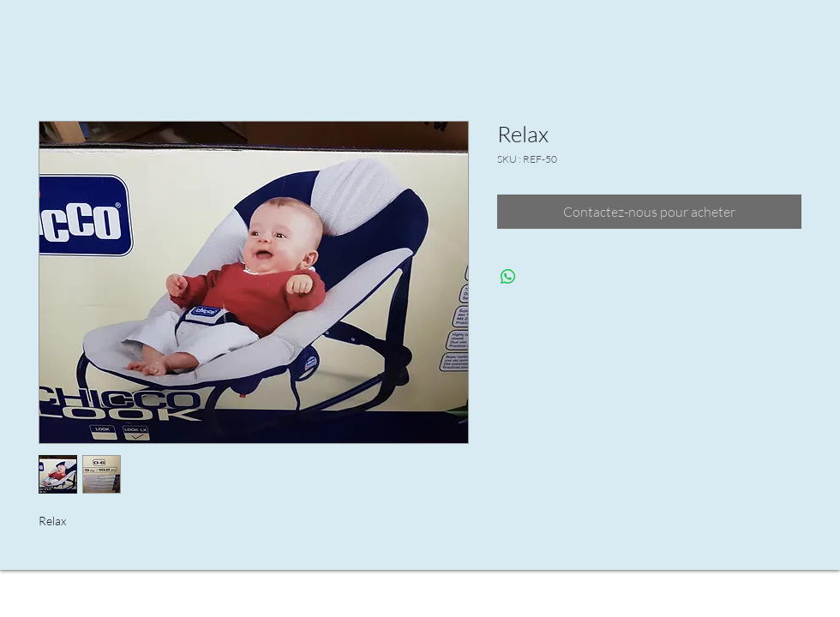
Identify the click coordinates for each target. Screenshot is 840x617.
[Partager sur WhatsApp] (508, 277)
